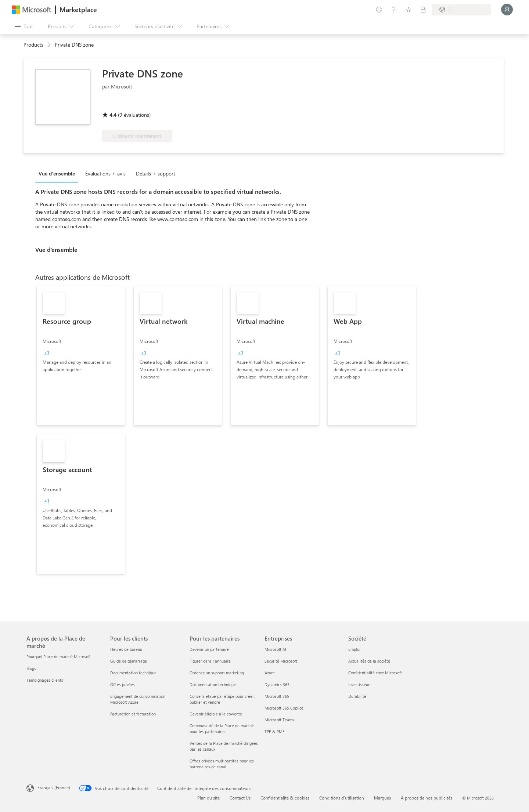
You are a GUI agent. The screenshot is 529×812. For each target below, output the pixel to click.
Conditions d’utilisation (342, 798)
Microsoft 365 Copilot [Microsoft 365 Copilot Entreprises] (284, 708)
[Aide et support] (394, 10)
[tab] (59, 173)
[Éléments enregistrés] (409, 10)
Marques (382, 798)
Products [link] (33, 45)
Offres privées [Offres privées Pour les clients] (123, 684)
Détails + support (156, 173)
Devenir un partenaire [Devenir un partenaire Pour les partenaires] (209, 649)
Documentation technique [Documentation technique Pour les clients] (133, 673)
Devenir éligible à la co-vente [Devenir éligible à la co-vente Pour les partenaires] (216, 714)
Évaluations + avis (105, 173)
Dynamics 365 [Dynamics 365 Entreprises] (277, 684)
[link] (81, 356)
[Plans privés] (423, 10)
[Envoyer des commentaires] (379, 10)
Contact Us (240, 798)
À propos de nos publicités (427, 798)
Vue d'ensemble (57, 173)
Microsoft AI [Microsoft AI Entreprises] (275, 649)
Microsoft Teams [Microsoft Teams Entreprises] (279, 720)
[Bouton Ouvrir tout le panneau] (24, 26)
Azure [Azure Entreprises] (270, 673)
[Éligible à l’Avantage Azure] (132, 104)
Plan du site (208, 798)
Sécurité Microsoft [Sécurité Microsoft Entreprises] (281, 661)
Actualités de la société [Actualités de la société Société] (369, 661)
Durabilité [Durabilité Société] (357, 696)
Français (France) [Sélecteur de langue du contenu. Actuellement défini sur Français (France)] (54, 787)
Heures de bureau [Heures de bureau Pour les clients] (126, 649)
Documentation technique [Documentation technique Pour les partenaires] (213, 684)
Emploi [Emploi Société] (354, 649)
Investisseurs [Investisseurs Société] (360, 684)
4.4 (113, 115)
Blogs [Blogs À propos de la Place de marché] (31, 668)
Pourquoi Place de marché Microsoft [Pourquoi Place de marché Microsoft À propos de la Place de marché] (59, 657)
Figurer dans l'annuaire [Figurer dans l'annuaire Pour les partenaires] (210, 661)
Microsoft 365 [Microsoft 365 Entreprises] (277, 696)
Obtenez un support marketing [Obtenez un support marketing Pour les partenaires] (217, 673)
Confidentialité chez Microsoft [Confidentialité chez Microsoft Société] (375, 673)
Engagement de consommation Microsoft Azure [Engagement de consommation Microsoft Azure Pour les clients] (138, 699)
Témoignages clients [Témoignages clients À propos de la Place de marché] (45, 680)
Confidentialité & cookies (285, 798)
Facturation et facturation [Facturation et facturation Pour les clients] (133, 714)
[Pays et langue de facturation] (461, 10)
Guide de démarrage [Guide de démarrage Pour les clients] (129, 661)
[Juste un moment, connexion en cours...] (507, 10)
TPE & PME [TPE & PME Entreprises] (275, 731)
